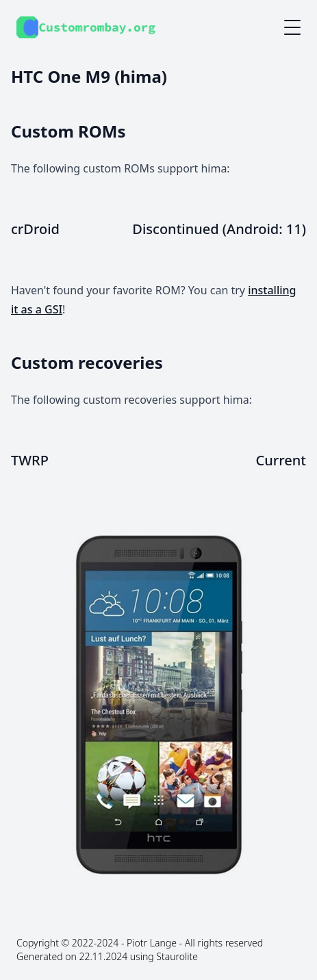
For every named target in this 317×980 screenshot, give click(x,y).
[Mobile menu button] (292, 27)
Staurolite (177, 956)
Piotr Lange (152, 943)
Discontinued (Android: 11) (219, 229)
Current (281, 460)
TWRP (30, 460)
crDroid (35, 229)
